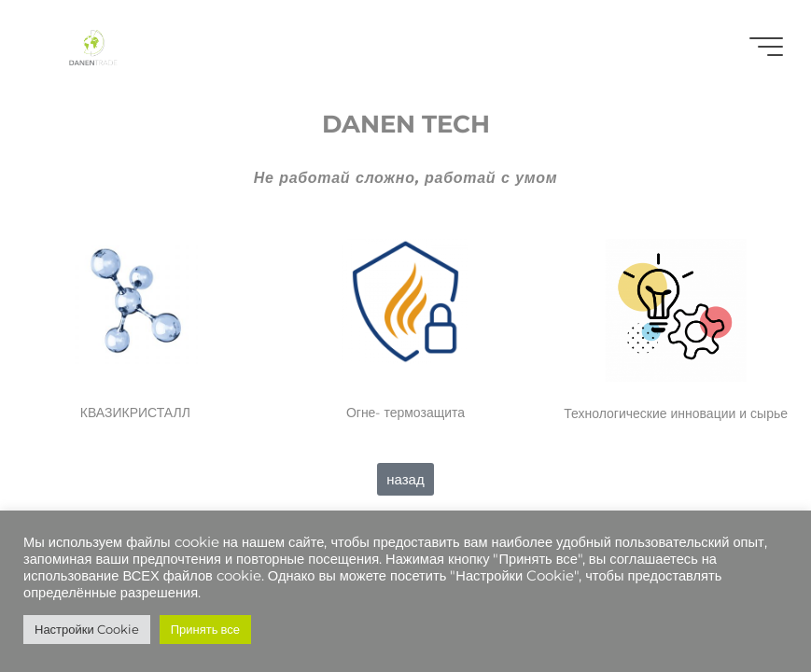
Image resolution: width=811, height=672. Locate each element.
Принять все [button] (205, 629)
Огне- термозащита (405, 413)
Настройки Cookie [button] (87, 629)
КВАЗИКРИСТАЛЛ (135, 413)
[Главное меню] (766, 47)
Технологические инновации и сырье (676, 413)
